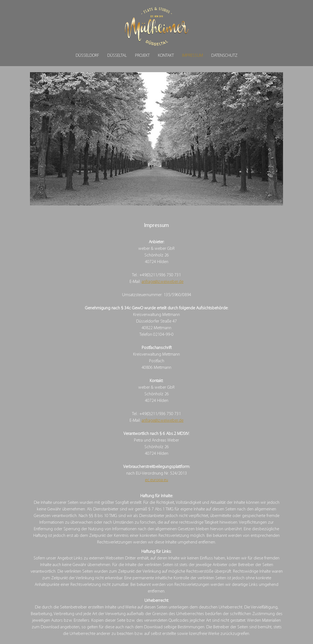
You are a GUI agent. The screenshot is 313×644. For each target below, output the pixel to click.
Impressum (193, 56)
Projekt (142, 56)
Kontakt (166, 56)
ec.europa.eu (156, 480)
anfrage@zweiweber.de (163, 282)
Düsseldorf (87, 56)
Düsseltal (117, 56)
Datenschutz (224, 56)
